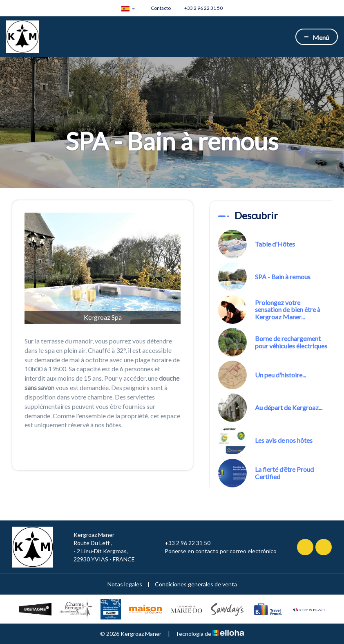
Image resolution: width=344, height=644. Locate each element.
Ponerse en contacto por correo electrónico (216, 551)
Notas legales (125, 584)
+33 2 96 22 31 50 (183, 543)
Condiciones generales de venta (196, 584)
